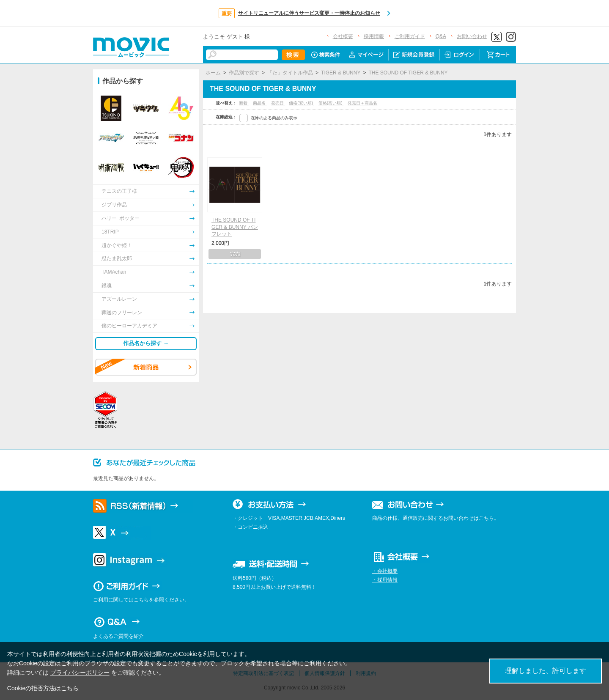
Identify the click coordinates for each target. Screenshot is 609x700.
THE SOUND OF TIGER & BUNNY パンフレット (235, 227)
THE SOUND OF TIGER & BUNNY (408, 73)
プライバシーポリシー (80, 673)
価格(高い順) (331, 103)
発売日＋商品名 (362, 103)
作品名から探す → (146, 343)
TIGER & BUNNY (341, 73)
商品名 (260, 103)
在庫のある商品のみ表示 (274, 118)
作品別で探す (244, 73)
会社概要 (343, 36)
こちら (70, 688)
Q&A (441, 36)
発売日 (278, 103)
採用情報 (374, 36)
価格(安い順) (301, 103)
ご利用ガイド (410, 36)
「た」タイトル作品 (290, 73)
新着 (244, 103)
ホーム (213, 73)
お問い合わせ (472, 36)
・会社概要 (385, 571)
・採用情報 (385, 580)
